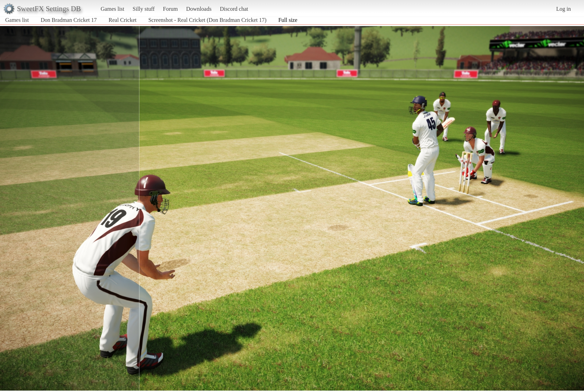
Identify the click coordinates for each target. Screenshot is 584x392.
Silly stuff (144, 9)
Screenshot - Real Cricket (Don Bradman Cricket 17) (208, 20)
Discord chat (234, 9)
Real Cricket (122, 20)
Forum (171, 9)
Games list (113, 9)
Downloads (199, 9)
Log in (563, 9)
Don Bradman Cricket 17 (69, 20)
